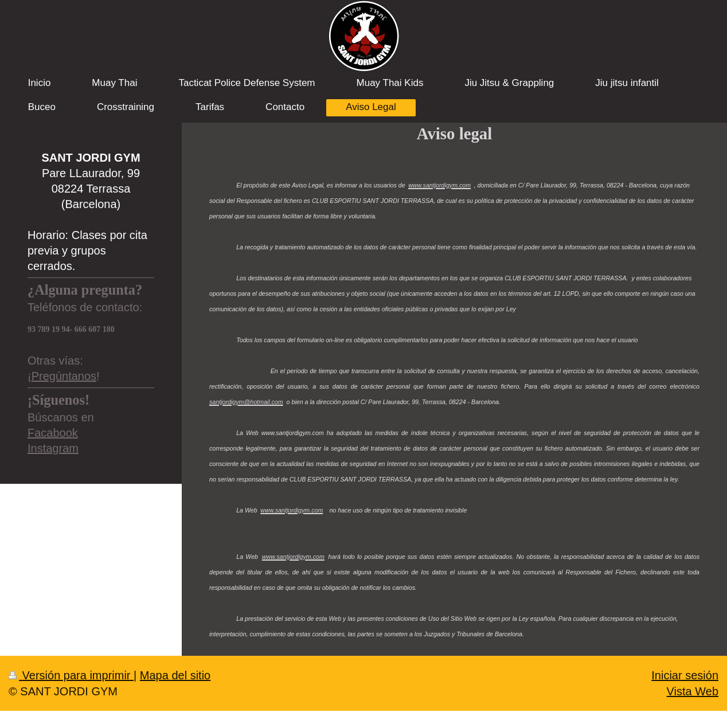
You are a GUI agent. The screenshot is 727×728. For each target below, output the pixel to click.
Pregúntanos (64, 376)
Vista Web (693, 691)
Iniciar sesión (685, 675)
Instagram (53, 448)
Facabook (53, 433)
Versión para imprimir (71, 675)
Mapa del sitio (175, 675)
